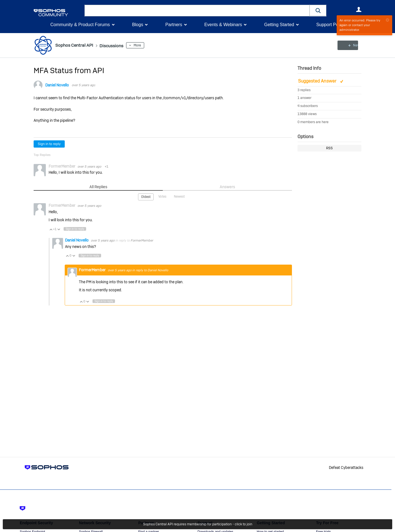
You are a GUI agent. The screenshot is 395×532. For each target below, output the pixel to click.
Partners (174, 25)
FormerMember (142, 240)
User (359, 9)
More (145, 45)
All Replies (98, 187)
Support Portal (330, 25)
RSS (329, 148)
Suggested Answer (318, 81)
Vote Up (51, 229)
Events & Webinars (223, 25)
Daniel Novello (57, 85)
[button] (318, 10)
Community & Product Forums (80, 25)
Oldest (146, 197)
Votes (162, 197)
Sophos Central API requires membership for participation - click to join (198, 524)
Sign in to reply (49, 144)
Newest (179, 197)
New (349, 45)
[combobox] (197, 11)
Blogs (137, 25)
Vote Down (59, 229)
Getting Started (279, 25)
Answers (227, 187)
